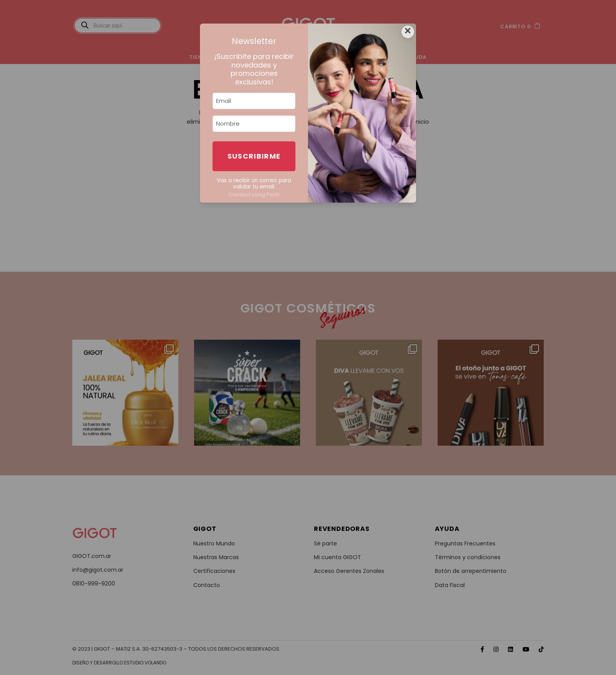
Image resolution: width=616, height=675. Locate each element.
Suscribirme (254, 156)
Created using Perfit (254, 195)
